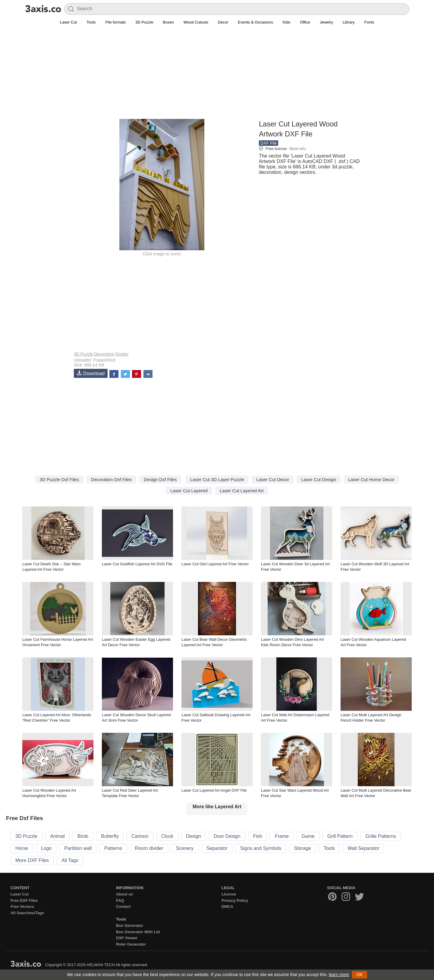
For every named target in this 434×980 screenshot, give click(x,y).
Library (349, 22)
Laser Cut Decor (273, 479)
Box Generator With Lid (138, 932)
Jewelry (326, 22)
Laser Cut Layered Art (242, 491)
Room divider (149, 848)
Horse (22, 848)
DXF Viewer (127, 938)
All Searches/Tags (27, 913)
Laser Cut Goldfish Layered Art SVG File (137, 564)
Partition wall (78, 848)
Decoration (104, 354)
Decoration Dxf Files (111, 479)
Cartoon (140, 836)
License (229, 894)
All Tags (70, 860)
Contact (123, 907)
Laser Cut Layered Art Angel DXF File (214, 790)
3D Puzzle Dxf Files (59, 479)
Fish (258, 836)
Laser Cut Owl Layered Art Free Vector (215, 564)
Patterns (113, 848)
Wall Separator (363, 848)
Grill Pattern (340, 836)
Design (122, 354)
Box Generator (130, 926)
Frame (282, 836)
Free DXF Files (24, 900)
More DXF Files (32, 860)
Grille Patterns (381, 836)
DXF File (269, 143)
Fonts (369, 22)
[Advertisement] (217, 76)
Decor (223, 22)
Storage (303, 848)
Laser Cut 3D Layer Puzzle (217, 479)
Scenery (185, 848)
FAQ (120, 900)
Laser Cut (68, 22)
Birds (83, 836)
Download (91, 373)
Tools (91, 22)
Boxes (168, 22)
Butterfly (110, 836)
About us (124, 894)
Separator (217, 848)
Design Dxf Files (160, 479)
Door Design (227, 836)
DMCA (227, 907)
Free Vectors (22, 907)
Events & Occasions (256, 22)
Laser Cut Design (319, 479)
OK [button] (360, 975)
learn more (339, 975)
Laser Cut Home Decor (371, 479)
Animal (57, 836)
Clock (167, 836)
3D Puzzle (144, 22)
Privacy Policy (235, 900)
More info (297, 149)
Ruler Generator (131, 944)
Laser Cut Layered (189, 491)
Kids (286, 22)
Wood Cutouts (196, 22)
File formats (115, 22)
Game (308, 836)
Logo (46, 848)
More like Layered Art (217, 807)
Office (305, 22)
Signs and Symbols (261, 848)
